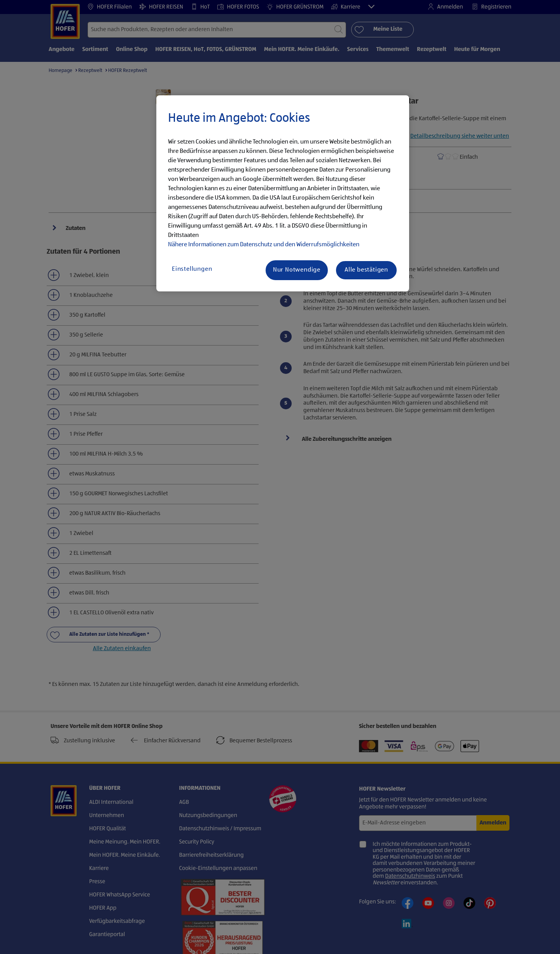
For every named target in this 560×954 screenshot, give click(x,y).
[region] (283, 193)
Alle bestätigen (366, 270)
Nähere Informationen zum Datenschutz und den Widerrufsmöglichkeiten (264, 245)
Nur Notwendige (297, 270)
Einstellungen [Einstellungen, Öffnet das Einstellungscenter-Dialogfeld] (192, 269)
